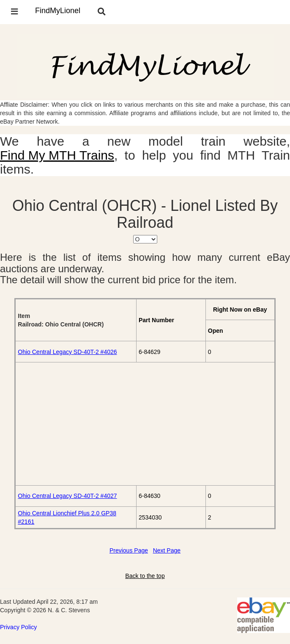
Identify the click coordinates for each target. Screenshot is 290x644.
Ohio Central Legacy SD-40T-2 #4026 (67, 352)
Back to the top (145, 576)
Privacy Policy (18, 627)
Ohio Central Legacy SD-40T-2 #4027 (67, 496)
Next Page (167, 550)
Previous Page (129, 550)
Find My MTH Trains (57, 155)
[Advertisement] (145, 424)
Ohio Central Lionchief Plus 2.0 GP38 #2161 (67, 517)
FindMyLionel (58, 11)
